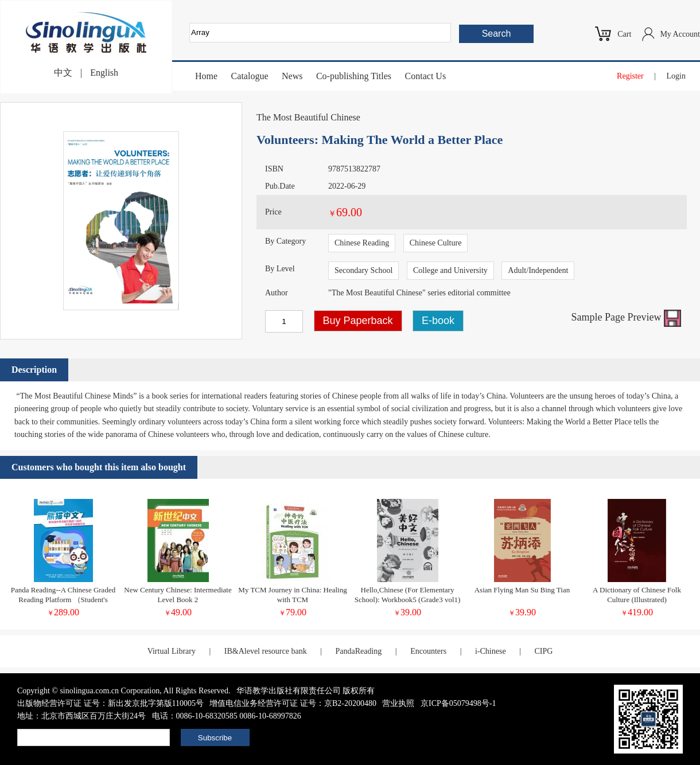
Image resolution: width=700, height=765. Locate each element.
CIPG (543, 651)
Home (206, 76)
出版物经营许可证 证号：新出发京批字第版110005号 (110, 703)
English (104, 73)
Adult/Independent (538, 270)
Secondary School (363, 270)
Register (630, 76)
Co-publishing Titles (354, 76)
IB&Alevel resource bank (266, 651)
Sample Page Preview (626, 317)
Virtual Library (172, 651)
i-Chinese (491, 651)
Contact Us (426, 76)
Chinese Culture (436, 243)
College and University (450, 270)
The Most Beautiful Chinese (308, 117)
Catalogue (250, 76)
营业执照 (398, 703)
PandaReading (358, 651)
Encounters (428, 651)
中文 (63, 73)
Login (676, 76)
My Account (680, 34)
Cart (624, 34)
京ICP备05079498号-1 (458, 703)
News (292, 76)
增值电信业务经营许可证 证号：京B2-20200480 (293, 703)
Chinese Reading (362, 243)
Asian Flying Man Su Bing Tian (522, 590)
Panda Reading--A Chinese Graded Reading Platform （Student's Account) (63, 600)
